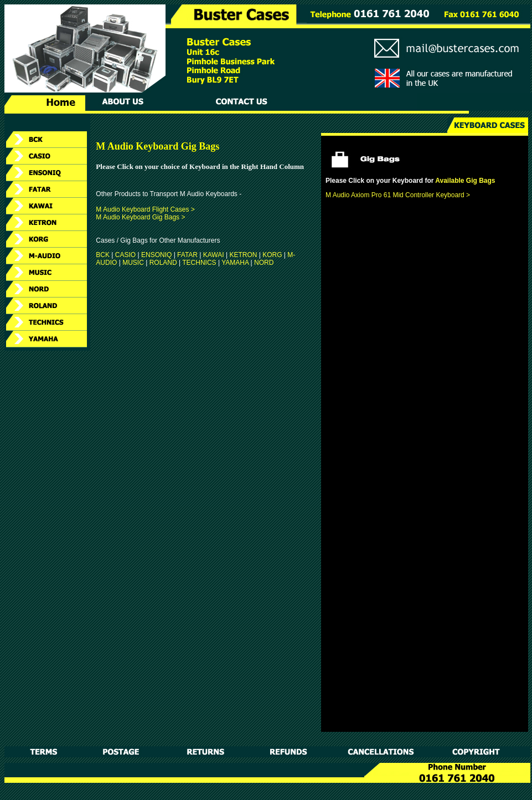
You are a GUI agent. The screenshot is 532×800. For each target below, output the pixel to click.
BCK (103, 255)
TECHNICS (199, 263)
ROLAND (163, 263)
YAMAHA (235, 263)
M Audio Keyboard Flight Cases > (145, 209)
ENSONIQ (156, 255)
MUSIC (133, 263)
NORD (264, 263)
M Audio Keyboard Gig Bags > (140, 217)
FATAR (187, 255)
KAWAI (214, 255)
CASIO (125, 255)
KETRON (243, 255)
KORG (272, 255)
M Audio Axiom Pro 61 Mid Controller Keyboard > (398, 195)
